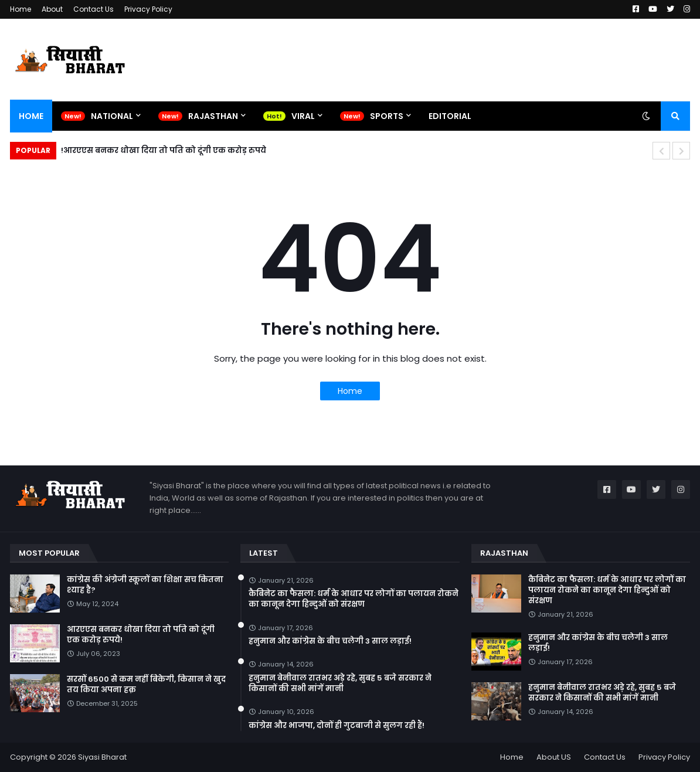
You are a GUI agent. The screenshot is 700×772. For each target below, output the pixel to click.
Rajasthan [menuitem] (213, 116)
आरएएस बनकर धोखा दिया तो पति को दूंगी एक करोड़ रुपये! (164, 150)
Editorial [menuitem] (450, 116)
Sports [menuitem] (387, 116)
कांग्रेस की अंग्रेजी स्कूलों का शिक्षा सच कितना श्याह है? (145, 585)
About (52, 9)
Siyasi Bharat (102, 757)
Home (21, 9)
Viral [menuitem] (303, 116)
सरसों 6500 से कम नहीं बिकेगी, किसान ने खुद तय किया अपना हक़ (146, 685)
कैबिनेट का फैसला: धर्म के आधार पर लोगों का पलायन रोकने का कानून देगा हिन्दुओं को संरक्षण (354, 599)
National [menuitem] (112, 116)
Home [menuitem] (31, 116)
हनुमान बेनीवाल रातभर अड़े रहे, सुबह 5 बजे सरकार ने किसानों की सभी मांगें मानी (340, 683)
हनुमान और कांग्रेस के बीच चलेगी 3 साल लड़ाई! (330, 641)
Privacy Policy (148, 9)
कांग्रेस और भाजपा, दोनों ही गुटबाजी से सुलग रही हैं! (337, 726)
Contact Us (94, 9)
